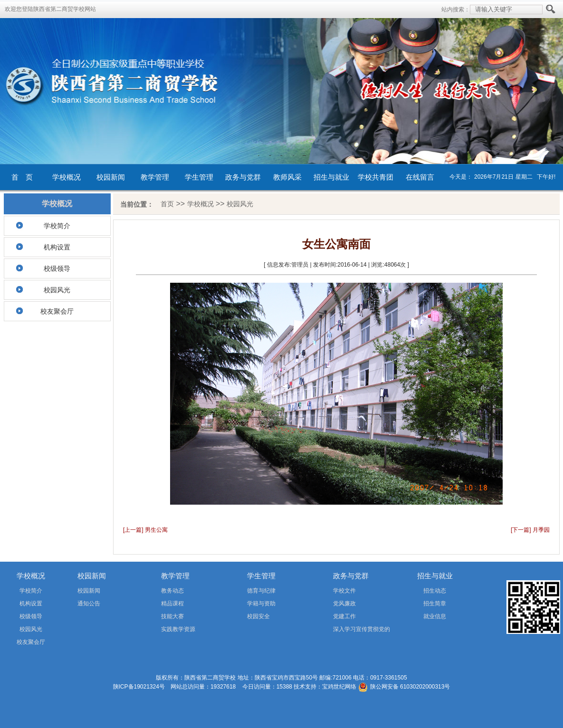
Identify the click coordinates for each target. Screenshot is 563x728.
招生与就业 (331, 177)
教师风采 (287, 177)
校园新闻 (111, 177)
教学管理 (155, 177)
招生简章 (435, 603)
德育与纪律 (261, 591)
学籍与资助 (261, 603)
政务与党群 (243, 177)
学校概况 (67, 177)
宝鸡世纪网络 (339, 687)
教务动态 (172, 591)
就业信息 (435, 616)
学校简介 (57, 226)
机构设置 (57, 247)
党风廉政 (344, 603)
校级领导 (57, 268)
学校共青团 (376, 177)
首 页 (22, 177)
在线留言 (420, 177)
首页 (167, 204)
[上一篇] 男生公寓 (145, 530)
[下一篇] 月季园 (530, 530)
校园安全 (258, 616)
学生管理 (199, 177)
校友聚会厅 (57, 311)
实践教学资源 (178, 629)
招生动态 (435, 591)
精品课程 (172, 603)
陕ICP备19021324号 (139, 687)
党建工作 (344, 616)
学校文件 (344, 591)
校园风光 (57, 290)
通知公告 (89, 603)
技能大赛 (172, 616)
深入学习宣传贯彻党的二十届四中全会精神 (348, 631)
